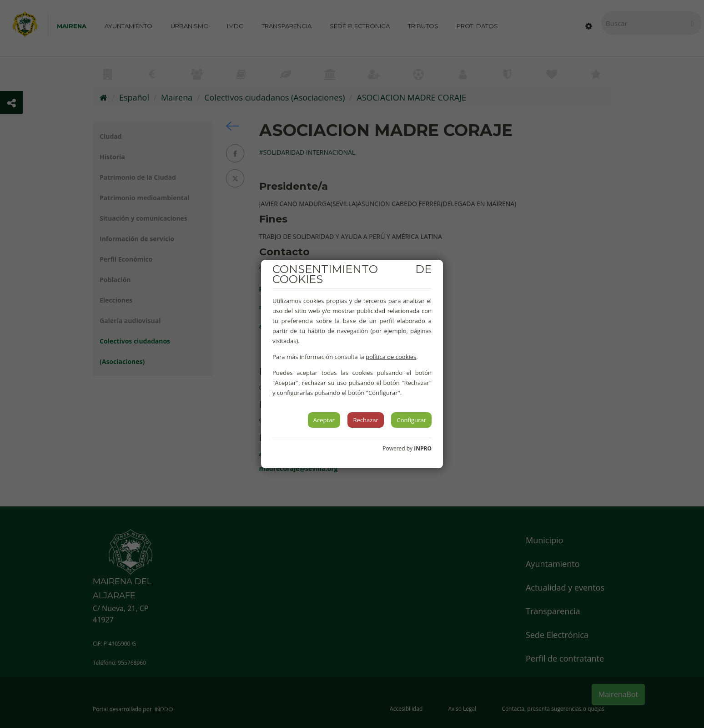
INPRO (423, 448)
